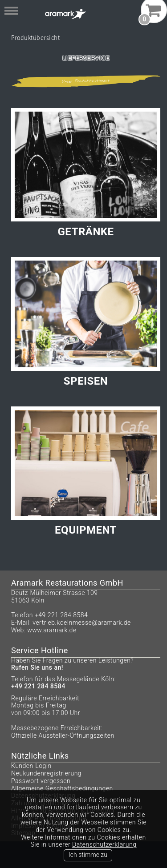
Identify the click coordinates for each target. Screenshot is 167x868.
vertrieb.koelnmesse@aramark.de (82, 623)
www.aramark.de (52, 630)
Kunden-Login (31, 766)
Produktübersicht (35, 38)
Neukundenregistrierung (46, 773)
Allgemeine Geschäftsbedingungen (62, 788)
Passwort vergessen (41, 781)
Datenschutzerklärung (104, 844)
